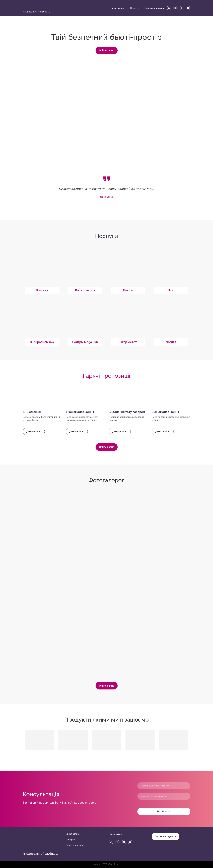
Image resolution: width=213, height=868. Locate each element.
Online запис (117, 8)
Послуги (135, 8)
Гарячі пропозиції (155, 8)
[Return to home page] (29, 6)
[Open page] (42, 269)
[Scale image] (78, 535)
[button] (169, 8)
